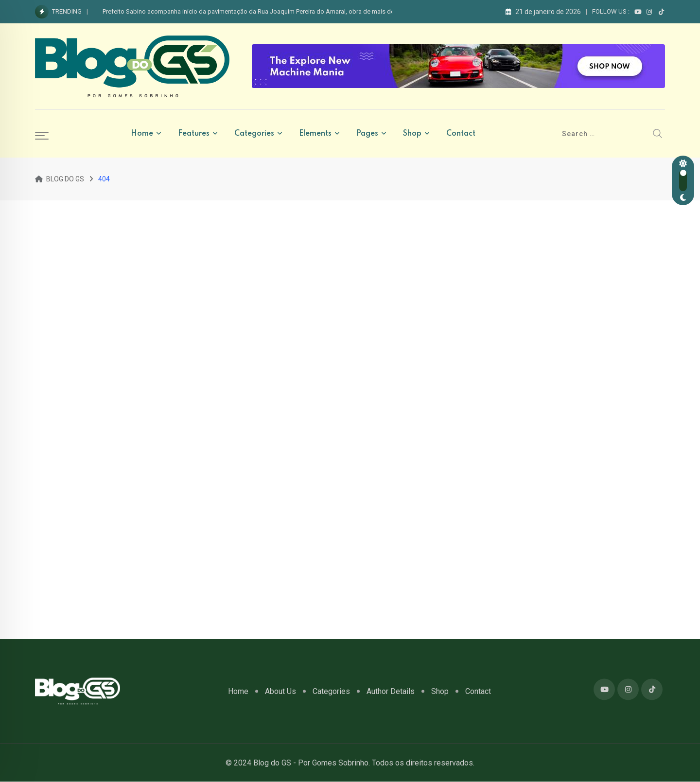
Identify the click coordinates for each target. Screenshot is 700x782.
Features (194, 134)
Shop (412, 134)
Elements (315, 134)
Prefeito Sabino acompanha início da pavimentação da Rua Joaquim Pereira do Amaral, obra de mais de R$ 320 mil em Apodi (278, 11)
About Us (280, 691)
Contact (461, 134)
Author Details (391, 691)
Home (142, 134)
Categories (254, 134)
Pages (367, 134)
